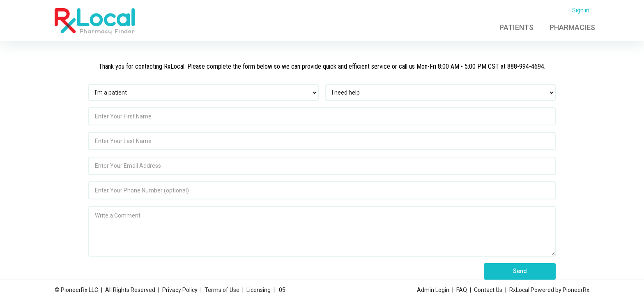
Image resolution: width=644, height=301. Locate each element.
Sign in (581, 10)
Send (520, 271)
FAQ (462, 290)
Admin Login (433, 290)
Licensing (259, 290)
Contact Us (488, 290)
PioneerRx (576, 290)
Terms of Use (222, 290)
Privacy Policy (180, 290)
